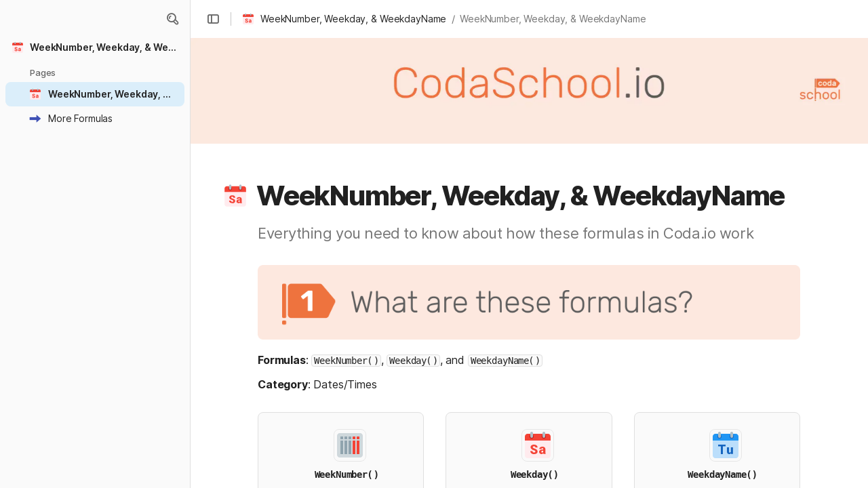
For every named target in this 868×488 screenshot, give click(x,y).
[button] (172, 19)
